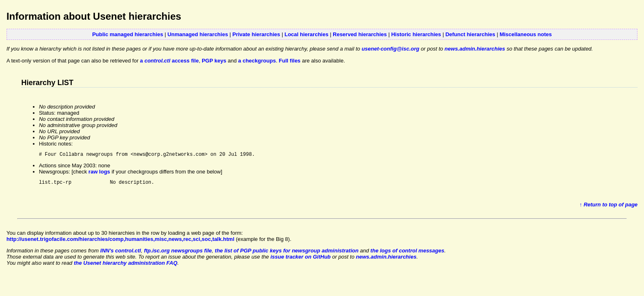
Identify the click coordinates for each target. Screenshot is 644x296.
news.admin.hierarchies (475, 49)
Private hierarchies (256, 34)
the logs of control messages (407, 253)
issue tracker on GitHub (300, 259)
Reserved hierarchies (360, 34)
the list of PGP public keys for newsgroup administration (287, 253)
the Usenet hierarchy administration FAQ (126, 265)
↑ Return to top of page (609, 207)
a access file (169, 61)
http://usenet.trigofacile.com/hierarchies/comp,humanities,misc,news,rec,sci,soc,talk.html (121, 242)
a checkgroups (257, 61)
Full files (290, 61)
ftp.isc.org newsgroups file (178, 253)
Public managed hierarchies (128, 34)
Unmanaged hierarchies (198, 34)
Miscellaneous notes (526, 34)
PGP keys (214, 61)
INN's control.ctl (121, 253)
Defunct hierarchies (470, 34)
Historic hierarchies (416, 34)
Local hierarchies (307, 34)
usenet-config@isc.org (390, 49)
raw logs (99, 173)
